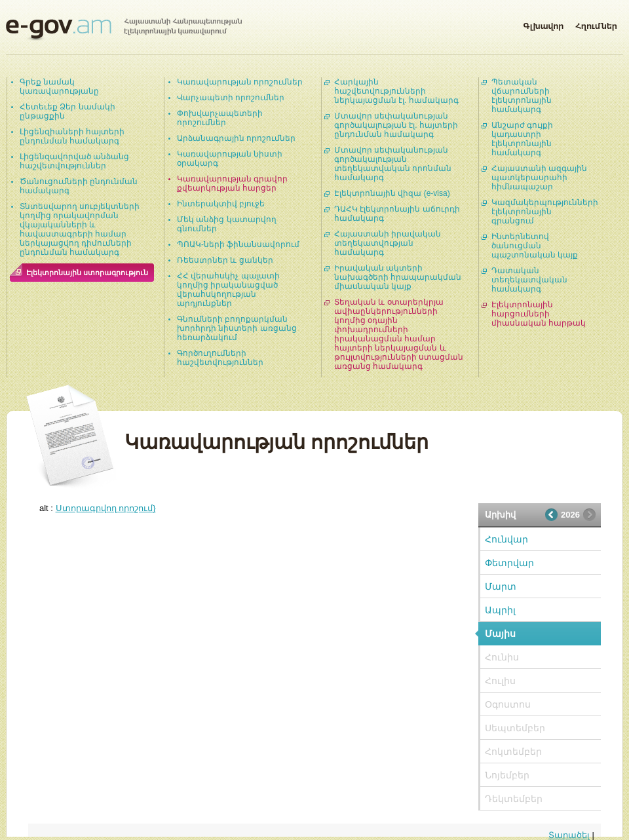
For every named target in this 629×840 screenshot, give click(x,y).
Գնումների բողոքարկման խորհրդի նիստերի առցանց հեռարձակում (237, 328)
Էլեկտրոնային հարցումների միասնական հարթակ (539, 314)
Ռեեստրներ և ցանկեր (225, 260)
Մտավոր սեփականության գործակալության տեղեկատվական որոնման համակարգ (393, 164)
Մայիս (500, 634)
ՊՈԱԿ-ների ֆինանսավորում (238, 244)
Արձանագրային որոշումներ (236, 138)
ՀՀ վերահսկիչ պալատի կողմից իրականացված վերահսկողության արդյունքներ (228, 290)
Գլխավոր (543, 24)
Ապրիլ (500, 610)
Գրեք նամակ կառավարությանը (59, 86)
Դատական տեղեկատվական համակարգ (529, 280)
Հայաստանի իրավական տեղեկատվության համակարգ (388, 243)
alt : (98, 508)
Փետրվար (509, 563)
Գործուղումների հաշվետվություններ (220, 358)
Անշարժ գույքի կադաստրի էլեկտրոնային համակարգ (522, 139)
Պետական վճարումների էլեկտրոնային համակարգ (522, 96)
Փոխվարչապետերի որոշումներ (220, 118)
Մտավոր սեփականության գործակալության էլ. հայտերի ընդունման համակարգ (396, 125)
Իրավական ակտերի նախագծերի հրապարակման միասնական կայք (398, 277)
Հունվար (506, 539)
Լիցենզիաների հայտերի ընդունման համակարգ (72, 136)
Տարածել (569, 835)
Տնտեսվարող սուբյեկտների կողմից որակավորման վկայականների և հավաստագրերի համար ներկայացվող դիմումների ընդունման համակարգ (80, 229)
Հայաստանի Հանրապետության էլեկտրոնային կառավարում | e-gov (124, 29)
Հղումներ (596, 24)
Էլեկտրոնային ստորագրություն (87, 273)
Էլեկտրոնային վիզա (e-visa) (392, 193)
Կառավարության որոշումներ (240, 82)
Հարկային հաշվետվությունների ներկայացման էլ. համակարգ (396, 91)
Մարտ (501, 586)
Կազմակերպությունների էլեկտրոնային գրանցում (545, 212)
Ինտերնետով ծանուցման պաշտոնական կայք (535, 246)
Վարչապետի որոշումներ (231, 98)
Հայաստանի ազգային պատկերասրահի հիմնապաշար (539, 178)
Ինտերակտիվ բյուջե (221, 204)
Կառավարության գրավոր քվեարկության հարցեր (232, 183)
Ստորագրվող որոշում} (106, 508)
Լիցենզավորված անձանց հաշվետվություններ (74, 161)
